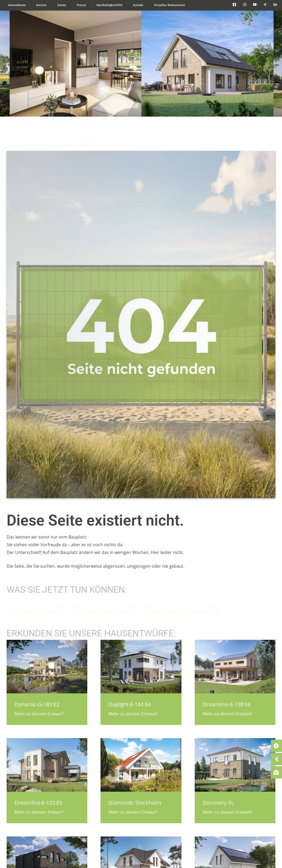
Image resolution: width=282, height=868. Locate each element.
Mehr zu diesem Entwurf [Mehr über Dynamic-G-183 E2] (39, 714)
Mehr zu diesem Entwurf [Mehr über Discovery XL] (227, 812)
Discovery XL (218, 803)
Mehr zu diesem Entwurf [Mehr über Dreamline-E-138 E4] (227, 714)
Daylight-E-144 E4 (129, 704)
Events (62, 5)
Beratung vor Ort (230, 127)
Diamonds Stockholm (135, 803)
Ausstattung (89, 139)
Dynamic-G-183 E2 (37, 704)
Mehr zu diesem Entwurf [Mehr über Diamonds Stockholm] (133, 812)
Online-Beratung (191, 139)
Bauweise (92, 127)
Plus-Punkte (191, 127)
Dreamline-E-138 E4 (226, 704)
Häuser (27, 127)
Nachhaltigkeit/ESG (110, 5)
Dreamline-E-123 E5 (38, 803)
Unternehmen (17, 5)
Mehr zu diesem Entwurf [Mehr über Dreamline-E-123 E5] (39, 812)
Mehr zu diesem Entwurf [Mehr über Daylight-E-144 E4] (133, 714)
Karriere (42, 5)
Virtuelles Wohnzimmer (170, 5)
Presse (81, 5)
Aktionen (58, 127)
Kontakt (138, 5)
